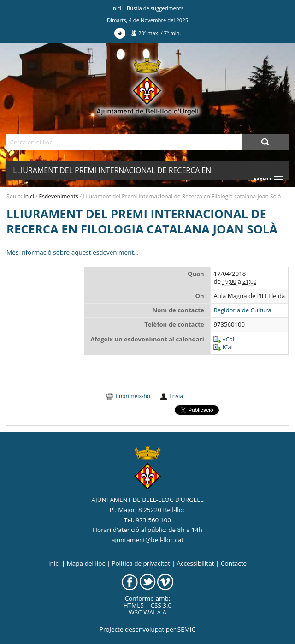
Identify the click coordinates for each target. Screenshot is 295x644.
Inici (116, 8)
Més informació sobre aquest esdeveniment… (73, 252)
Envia (176, 396)
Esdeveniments (59, 196)
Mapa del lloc (86, 563)
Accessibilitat (195, 563)
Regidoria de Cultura (242, 310)
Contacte (234, 563)
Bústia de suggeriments (155, 8)
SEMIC (186, 629)
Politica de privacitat (141, 563)
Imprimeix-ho (133, 396)
